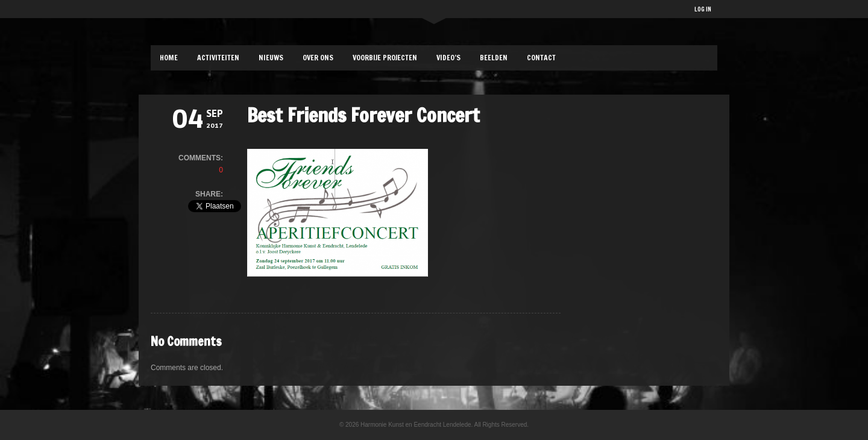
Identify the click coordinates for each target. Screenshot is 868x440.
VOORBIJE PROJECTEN (385, 58)
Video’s (448, 58)
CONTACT (541, 58)
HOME (169, 58)
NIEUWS (271, 58)
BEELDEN (494, 58)
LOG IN (703, 9)
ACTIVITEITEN (218, 58)
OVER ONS (318, 58)
